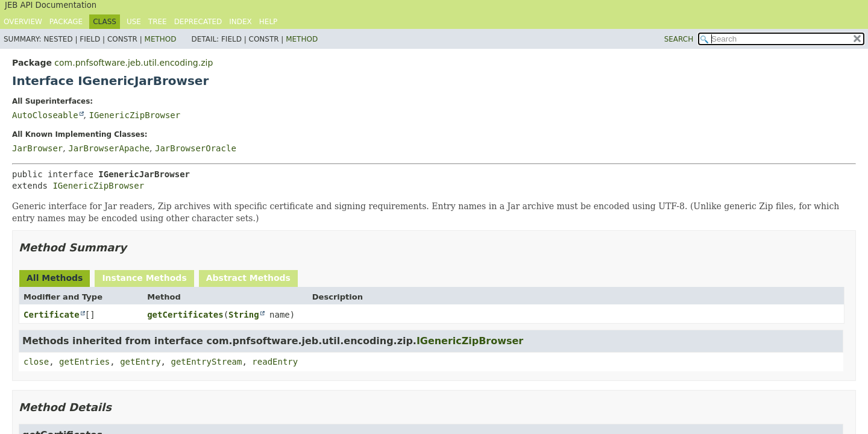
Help (269, 22)
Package (66, 22)
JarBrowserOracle (196, 148)
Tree (158, 22)
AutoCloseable (45, 115)
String (244, 315)
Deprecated (198, 22)
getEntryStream (206, 362)
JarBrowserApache (109, 148)
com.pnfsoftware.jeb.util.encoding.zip (134, 63)
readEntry (275, 362)
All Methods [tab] (55, 278)
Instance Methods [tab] (144, 278)
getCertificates (185, 315)
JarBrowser (37, 148)
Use (134, 22)
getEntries (84, 362)
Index (241, 22)
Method (161, 39)
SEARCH (679, 39)
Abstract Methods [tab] (248, 278)
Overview (23, 22)
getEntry (140, 362)
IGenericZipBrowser (134, 115)
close (36, 362)
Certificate (52, 315)
